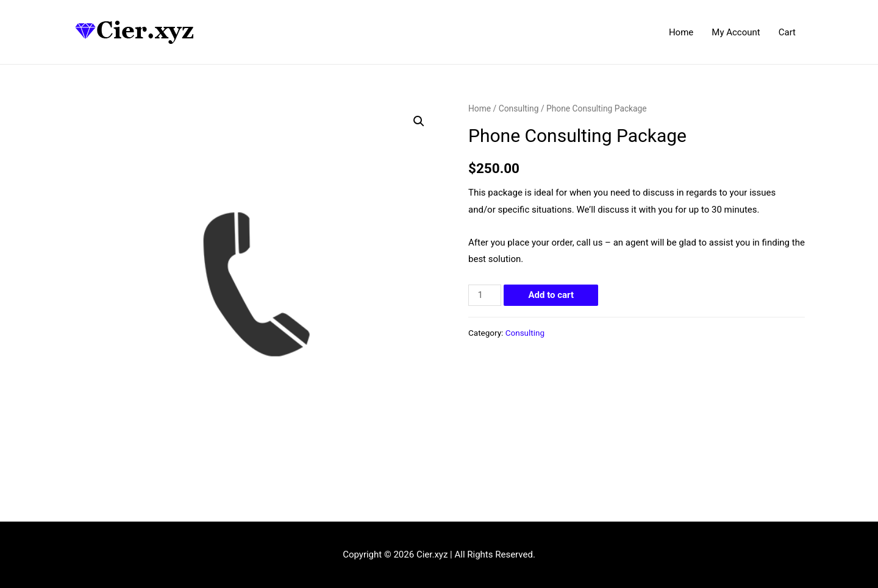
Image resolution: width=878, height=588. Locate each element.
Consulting (519, 108)
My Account (736, 32)
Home (681, 32)
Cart (787, 32)
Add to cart (551, 295)
